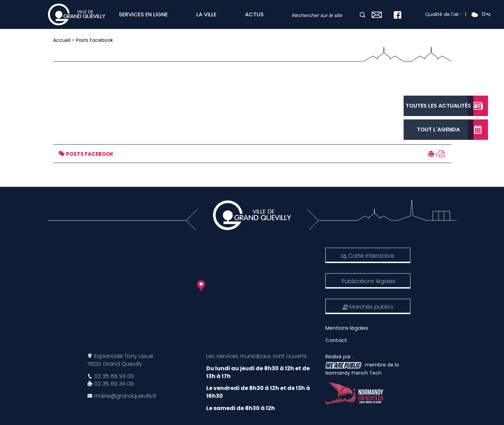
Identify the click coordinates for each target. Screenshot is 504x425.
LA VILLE (206, 14)
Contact (336, 340)
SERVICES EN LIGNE (143, 14)
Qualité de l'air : (443, 14)
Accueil (62, 40)
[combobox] (325, 15)
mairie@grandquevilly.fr (125, 396)
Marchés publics (368, 307)
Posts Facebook (94, 40)
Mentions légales (347, 328)
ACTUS (254, 14)
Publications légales (369, 281)
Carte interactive (368, 256)
